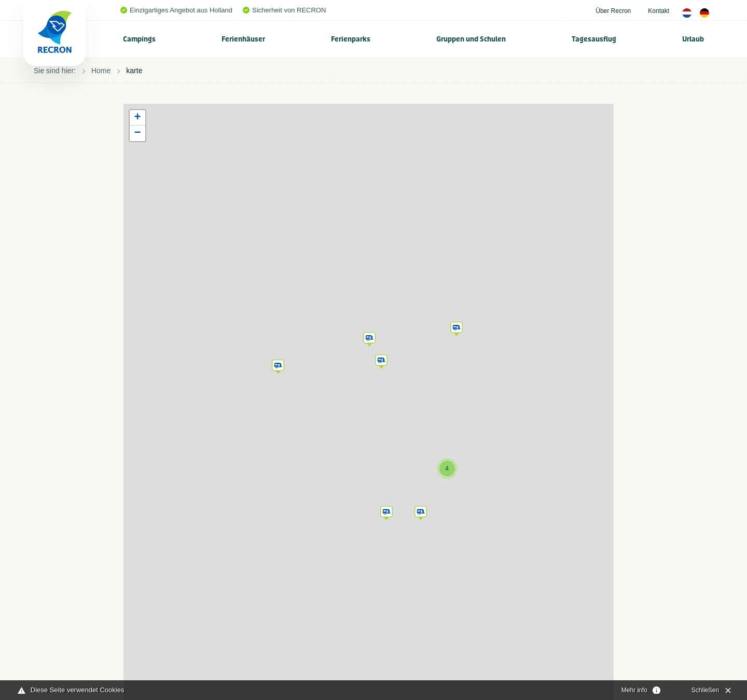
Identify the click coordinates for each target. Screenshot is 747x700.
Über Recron (613, 11)
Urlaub (693, 39)
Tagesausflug (594, 39)
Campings (139, 39)
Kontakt (659, 11)
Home (101, 71)
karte (134, 71)
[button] (278, 365)
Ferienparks (351, 39)
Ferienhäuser (243, 39)
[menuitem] (140, 39)
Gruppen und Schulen (471, 39)
